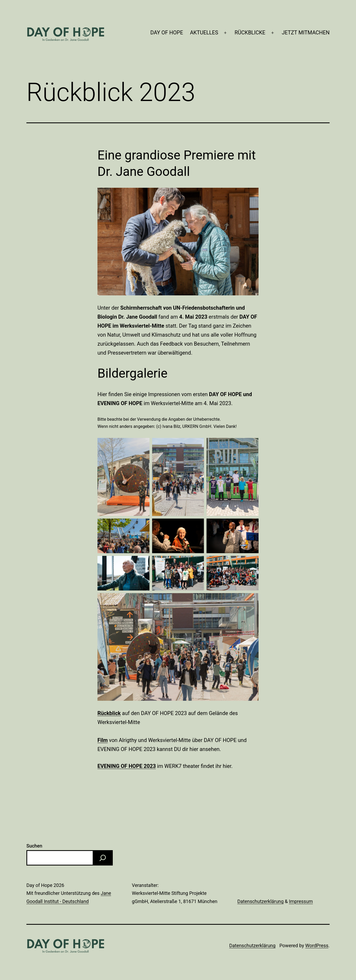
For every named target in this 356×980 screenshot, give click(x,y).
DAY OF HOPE (167, 33)
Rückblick (109, 713)
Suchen (34, 846)
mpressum (302, 901)
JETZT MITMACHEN (306, 33)
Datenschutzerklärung (261, 901)
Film (103, 740)
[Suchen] (103, 858)
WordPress (317, 945)
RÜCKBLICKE (250, 33)
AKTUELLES (204, 33)
